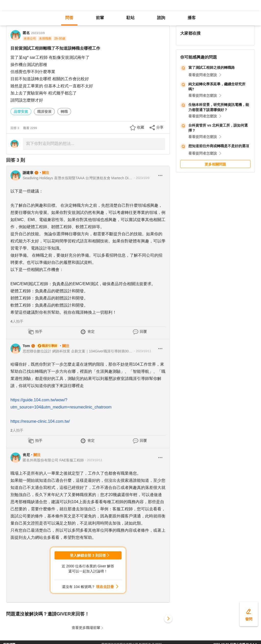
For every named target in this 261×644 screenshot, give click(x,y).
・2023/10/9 (141, 178)
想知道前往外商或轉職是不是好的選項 (219, 146)
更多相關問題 (215, 164)
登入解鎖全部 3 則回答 (88, 555)
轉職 (64, 112)
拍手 (39, 332)
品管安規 (21, 112)
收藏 (140, 127)
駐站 (130, 18)
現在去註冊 (105, 587)
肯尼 (26, 455)
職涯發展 (44, 112)
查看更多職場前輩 (86, 628)
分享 (160, 127)
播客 (192, 18)
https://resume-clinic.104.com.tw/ (40, 421)
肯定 (91, 332)
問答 (69, 18)
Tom (26, 346)
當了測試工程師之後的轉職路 (212, 67)
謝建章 (28, 173)
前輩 (100, 18)
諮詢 (161, 18)
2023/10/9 (38, 33)
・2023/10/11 (142, 351)
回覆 (143, 332)
